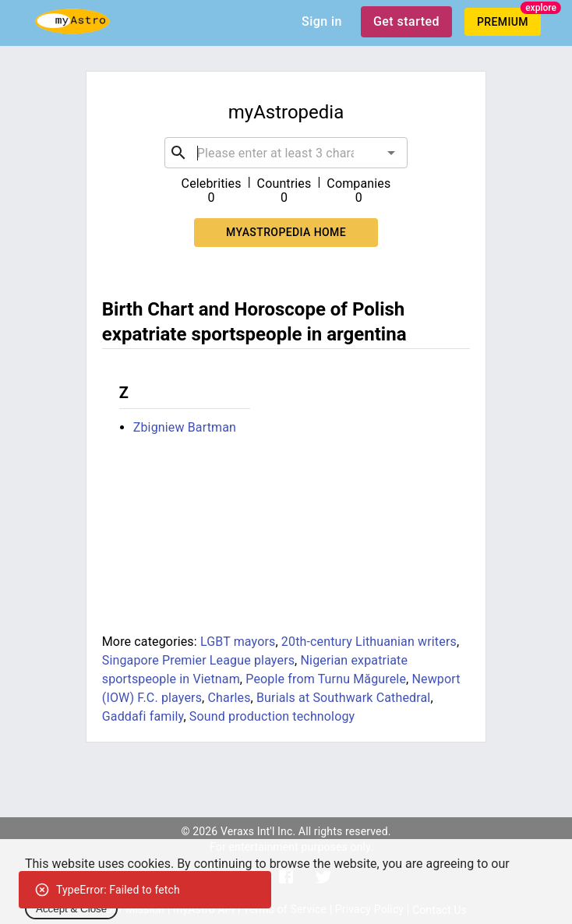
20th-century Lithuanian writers (369, 642)
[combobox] (286, 153)
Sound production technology (272, 716)
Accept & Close (71, 909)
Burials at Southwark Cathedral (343, 698)
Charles (230, 698)
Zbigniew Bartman (185, 427)
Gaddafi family (143, 716)
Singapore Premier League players (198, 660)
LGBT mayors (238, 642)
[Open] (391, 153)
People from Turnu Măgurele (326, 679)
